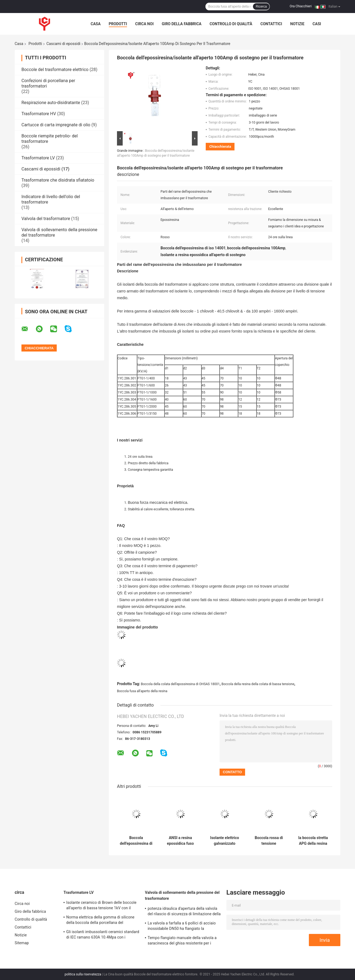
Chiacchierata (220, 146)
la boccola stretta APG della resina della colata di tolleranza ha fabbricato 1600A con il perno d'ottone (313, 841)
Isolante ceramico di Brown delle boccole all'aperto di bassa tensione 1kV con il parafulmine (101, 906)
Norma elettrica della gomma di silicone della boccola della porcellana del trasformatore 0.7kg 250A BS (100, 921)
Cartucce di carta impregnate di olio (56, 125)
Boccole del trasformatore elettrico (55, 70)
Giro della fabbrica (182, 24)
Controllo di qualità (231, 24)
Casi (317, 24)
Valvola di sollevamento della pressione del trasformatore (182, 895)
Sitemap (22, 943)
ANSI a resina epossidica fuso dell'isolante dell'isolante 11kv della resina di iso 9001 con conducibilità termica (180, 841)
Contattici (271, 24)
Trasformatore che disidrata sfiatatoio (58, 180)
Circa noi (144, 24)
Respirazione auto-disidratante (51, 103)
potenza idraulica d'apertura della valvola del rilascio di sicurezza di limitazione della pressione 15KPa (184, 912)
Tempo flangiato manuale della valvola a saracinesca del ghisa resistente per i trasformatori (182, 941)
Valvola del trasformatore (46, 219)
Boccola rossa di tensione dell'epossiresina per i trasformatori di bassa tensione (269, 841)
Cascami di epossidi (63, 44)
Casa (96, 24)
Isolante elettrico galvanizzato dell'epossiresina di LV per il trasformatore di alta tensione (225, 841)
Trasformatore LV (38, 158)
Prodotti (118, 24)
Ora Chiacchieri (301, 6)
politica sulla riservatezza (83, 974)
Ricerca (261, 7)
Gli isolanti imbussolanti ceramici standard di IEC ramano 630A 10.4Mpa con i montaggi (103, 935)
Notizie (297, 24)
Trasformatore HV (39, 114)
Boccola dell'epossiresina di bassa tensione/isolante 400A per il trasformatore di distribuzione (136, 841)
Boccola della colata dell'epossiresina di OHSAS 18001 (180, 684)
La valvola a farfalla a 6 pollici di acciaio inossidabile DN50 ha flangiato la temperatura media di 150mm (182, 927)
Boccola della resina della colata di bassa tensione (258, 684)
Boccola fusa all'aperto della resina (142, 691)
